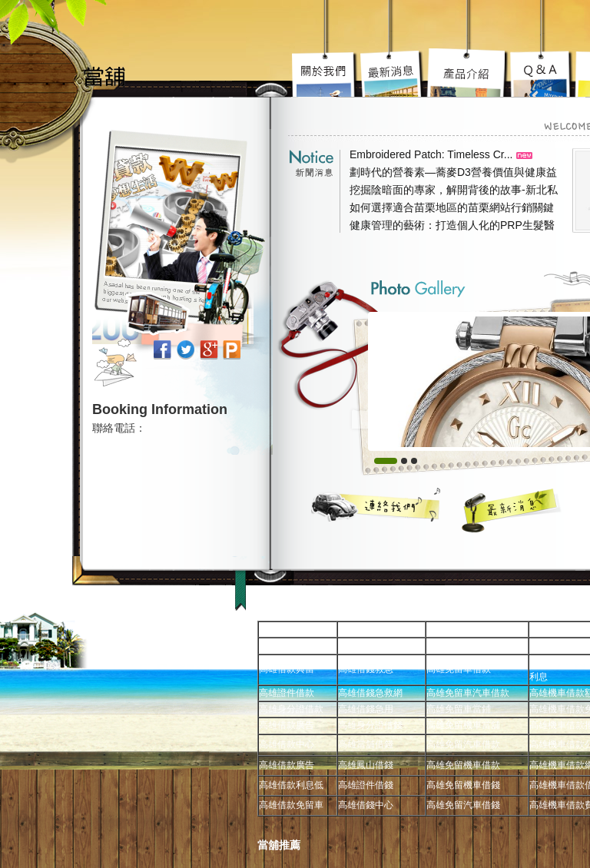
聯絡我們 (376, 504)
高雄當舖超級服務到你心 (542, 73)
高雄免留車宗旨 (326, 73)
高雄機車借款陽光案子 (393, 73)
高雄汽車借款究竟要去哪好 (468, 73)
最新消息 (512, 510)
